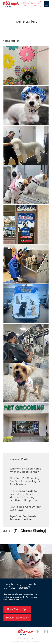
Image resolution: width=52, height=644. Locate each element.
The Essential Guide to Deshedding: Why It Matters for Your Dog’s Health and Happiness (23, 496)
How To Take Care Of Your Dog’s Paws (25, 508)
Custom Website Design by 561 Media (26, 641)
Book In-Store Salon (36, 4)
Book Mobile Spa (25, 4)
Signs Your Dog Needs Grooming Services (23, 518)
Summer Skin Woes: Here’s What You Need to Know (25, 470)
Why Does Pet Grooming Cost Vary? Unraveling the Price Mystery (25, 481)
